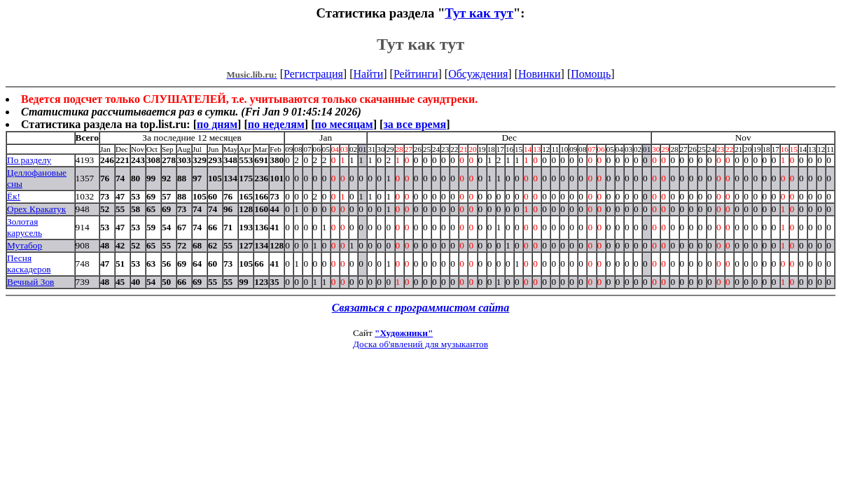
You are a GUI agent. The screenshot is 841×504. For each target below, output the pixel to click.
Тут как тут (479, 13)
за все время (415, 124)
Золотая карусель (25, 227)
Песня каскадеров (29, 264)
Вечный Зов (30, 282)
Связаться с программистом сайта (421, 308)
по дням (217, 124)
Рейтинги (416, 74)
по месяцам (343, 124)
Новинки (540, 74)
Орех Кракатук (36, 209)
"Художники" (404, 333)
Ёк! (14, 196)
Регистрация (313, 74)
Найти (368, 74)
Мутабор (25, 245)
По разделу (29, 160)
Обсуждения (478, 74)
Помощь (591, 74)
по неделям (276, 124)
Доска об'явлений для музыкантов (420, 344)
